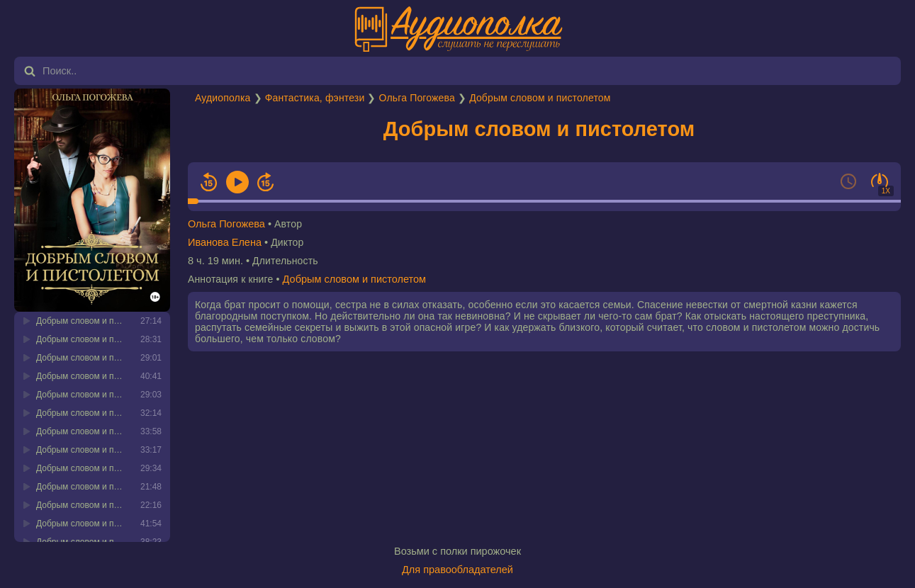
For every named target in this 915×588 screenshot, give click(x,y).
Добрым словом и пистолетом (540, 98)
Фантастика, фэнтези (315, 98)
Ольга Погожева (417, 98)
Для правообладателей (457, 570)
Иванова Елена (225, 242)
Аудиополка (223, 98)
